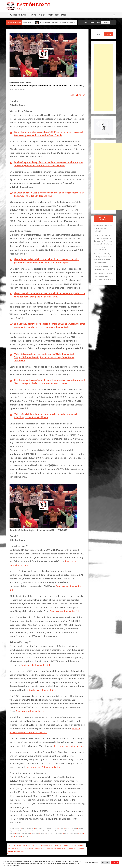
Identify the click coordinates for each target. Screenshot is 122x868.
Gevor (39, 831)
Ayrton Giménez (28, 828)
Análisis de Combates (17, 15)
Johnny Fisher (77, 831)
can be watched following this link (43, 767)
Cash (62, 828)
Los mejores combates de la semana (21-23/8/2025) (103, 268)
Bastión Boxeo (34, 5)
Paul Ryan (50, 833)
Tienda (42, 15)
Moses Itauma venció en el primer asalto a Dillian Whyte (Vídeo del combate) (103, 277)
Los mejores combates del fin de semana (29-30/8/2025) (103, 228)
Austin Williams (15, 828)
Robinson (74, 833)
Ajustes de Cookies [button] (92, 862)
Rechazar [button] (105, 862)
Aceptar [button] (115, 862)
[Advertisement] (103, 78)
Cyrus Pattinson (71, 828)
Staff (11, 90)
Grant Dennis (48, 831)
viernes (25, 836)
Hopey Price (59, 831)
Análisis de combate (17, 82)
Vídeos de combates (57, 15)
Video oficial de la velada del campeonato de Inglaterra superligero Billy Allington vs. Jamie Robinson (48, 845)
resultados (59, 833)
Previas (33, 15)
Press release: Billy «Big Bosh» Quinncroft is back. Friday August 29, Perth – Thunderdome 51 (103, 258)
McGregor (35, 833)
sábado (18, 836)
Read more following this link (65, 611)
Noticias (28, 82)
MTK (42, 833)
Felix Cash (32, 831)
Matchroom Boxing (23, 833)
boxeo (49, 828)
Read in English (77, 95)
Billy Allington (40, 828)
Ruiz (81, 833)
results (67, 833)
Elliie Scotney (21, 831)
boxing (55, 828)
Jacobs (67, 831)
